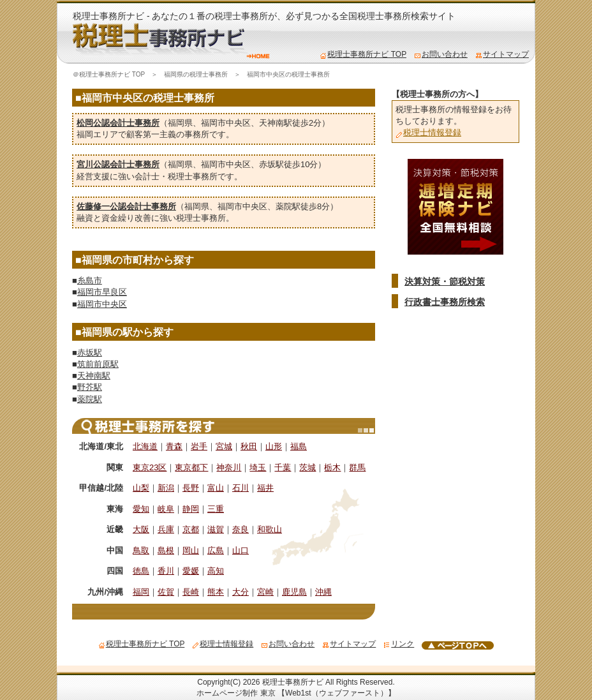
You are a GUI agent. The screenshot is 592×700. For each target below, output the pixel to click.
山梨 (141, 488)
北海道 (145, 446)
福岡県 (180, 123)
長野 (191, 488)
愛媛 (191, 571)
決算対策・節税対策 (445, 281)
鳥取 (141, 550)
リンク (399, 644)
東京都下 (191, 467)
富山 (216, 488)
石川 (241, 488)
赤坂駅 (271, 164)
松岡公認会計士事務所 (118, 123)
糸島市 (90, 280)
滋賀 (216, 529)
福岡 (141, 592)
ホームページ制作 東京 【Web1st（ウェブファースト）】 (296, 693)
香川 (166, 571)
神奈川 (229, 467)
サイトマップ (502, 54)
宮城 (224, 446)
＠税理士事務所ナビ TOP (109, 74)
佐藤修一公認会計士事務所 (126, 206)
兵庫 (166, 529)
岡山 (191, 550)
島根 (166, 550)
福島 (299, 446)
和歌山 (270, 529)
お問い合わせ (441, 54)
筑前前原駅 (98, 364)
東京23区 (150, 467)
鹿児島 (294, 592)
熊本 (216, 592)
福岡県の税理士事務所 (196, 74)
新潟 (166, 488)
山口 (241, 550)
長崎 (191, 592)
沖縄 (323, 592)
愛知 (141, 509)
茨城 (307, 467)
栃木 (332, 467)
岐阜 (166, 509)
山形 (274, 446)
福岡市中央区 (226, 123)
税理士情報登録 (428, 132)
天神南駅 (276, 123)
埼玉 (258, 467)
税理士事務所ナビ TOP (363, 54)
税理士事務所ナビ (293, 682)
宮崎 (265, 592)
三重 (216, 509)
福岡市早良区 (102, 292)
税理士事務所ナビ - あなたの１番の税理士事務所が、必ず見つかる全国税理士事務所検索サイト (264, 16)
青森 (174, 446)
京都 (191, 529)
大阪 (141, 529)
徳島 (141, 571)
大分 (241, 592)
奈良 (241, 529)
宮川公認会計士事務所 (118, 164)
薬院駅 (288, 206)
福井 (265, 488)
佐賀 (166, 592)
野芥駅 (90, 387)
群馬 (357, 467)
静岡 (191, 509)
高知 (216, 571)
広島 (216, 550)
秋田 (249, 446)
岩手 (199, 446)
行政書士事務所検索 (445, 302)
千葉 (283, 467)
